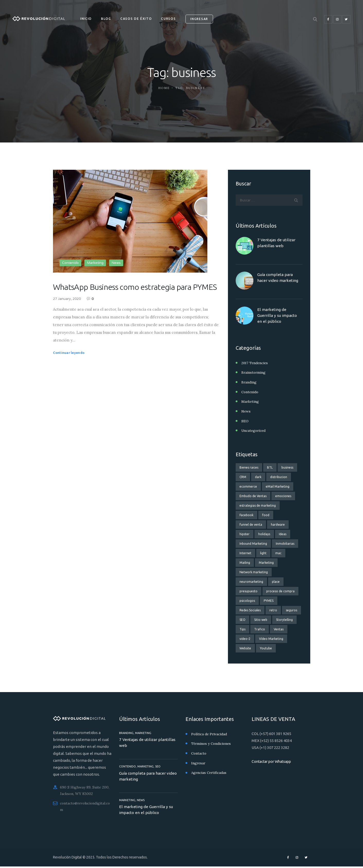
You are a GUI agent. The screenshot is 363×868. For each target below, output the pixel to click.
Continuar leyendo (69, 365)
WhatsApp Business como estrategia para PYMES (135, 293)
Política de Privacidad (209, 734)
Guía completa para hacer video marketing (278, 278)
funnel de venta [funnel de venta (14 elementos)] (251, 524)
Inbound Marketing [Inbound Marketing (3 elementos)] (253, 543)
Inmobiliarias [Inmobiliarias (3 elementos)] (285, 543)
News (116, 263)
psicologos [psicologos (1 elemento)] (247, 600)
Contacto (199, 753)
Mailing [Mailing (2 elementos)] (245, 562)
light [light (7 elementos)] (263, 553)
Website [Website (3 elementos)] (245, 648)
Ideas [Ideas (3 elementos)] (283, 534)
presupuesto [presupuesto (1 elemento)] (249, 591)
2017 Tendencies (255, 364)
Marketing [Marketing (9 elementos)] (266, 562)
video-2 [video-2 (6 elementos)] (245, 638)
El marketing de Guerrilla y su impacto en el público (278, 316)
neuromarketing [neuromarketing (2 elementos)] (251, 581)
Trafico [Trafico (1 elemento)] (260, 629)
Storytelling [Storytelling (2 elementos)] (284, 619)
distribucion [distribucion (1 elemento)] (279, 477)
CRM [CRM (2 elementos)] (243, 477)
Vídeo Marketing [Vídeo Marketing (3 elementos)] (271, 638)
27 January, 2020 (67, 312)
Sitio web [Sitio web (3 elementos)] (261, 619)
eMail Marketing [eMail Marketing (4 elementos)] (278, 486)
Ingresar (199, 762)
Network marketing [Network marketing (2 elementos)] (254, 572)
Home (164, 88)
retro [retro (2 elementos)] (273, 610)
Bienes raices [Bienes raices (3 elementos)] (249, 467)
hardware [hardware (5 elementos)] (278, 524)
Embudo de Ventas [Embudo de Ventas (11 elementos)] (253, 496)
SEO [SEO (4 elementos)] (242, 619)
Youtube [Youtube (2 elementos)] (266, 648)
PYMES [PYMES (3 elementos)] (269, 600)
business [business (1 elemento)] (287, 467)
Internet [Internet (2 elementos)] (245, 553)
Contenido (70, 263)
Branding (249, 383)
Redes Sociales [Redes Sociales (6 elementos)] (250, 610)
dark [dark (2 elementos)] (258, 477)
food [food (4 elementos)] (266, 515)
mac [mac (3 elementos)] (278, 553)
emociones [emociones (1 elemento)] (283, 496)
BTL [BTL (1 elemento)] (270, 467)
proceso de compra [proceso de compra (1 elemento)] (280, 591)
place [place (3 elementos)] (276, 581)
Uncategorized (254, 431)
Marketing (95, 263)
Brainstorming (254, 373)
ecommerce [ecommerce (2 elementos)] (248, 486)
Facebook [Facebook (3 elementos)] (246, 515)
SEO (245, 421)
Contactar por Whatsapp (273, 761)
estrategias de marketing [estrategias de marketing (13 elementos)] (258, 505)
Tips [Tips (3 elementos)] (242, 629)
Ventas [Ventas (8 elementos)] (279, 629)
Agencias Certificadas (210, 772)
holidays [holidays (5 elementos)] (264, 534)
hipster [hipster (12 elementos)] (245, 534)
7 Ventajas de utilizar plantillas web (277, 244)
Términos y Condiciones (212, 743)
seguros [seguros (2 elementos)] (291, 610)
